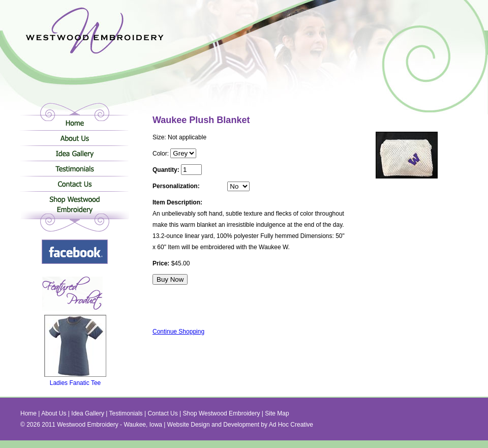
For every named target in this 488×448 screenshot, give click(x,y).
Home (74, 123)
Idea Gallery (74, 153)
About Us (74, 138)
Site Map (277, 413)
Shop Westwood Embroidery (74, 206)
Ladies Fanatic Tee (75, 380)
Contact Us (74, 184)
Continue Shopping (178, 332)
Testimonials (74, 168)
